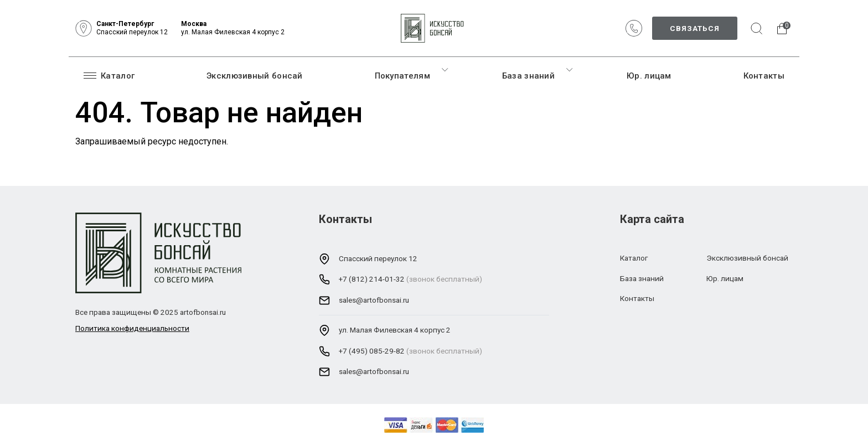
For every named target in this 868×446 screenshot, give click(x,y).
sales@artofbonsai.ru (374, 300)
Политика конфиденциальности (132, 328)
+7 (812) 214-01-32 (372, 279)
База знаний (528, 76)
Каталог (109, 75)
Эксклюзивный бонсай (255, 76)
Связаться (695, 28)
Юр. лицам (649, 76)
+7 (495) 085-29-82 (372, 351)
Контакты (764, 76)
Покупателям (402, 76)
